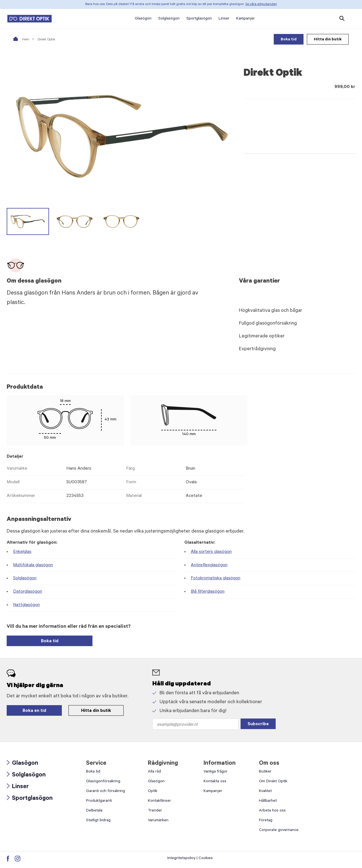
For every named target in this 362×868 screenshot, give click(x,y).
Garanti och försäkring (106, 791)
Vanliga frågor (216, 772)
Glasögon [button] (143, 19)
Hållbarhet (268, 801)
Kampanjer (213, 791)
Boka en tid (34, 711)
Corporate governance (279, 830)
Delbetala (94, 811)
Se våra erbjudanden (261, 4)
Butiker (265, 772)
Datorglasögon (28, 592)
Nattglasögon (26, 605)
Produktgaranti (99, 801)
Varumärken (158, 821)
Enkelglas (22, 552)
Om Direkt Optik (273, 782)
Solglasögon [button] (169, 19)
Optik (153, 791)
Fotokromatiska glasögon (216, 578)
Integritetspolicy (181, 859)
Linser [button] (224, 19)
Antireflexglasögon (209, 565)
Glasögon (22, 764)
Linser (18, 787)
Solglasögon (25, 578)
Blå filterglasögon (208, 592)
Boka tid (289, 40)
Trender (155, 811)
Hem (21, 40)
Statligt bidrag (98, 821)
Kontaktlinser (159, 801)
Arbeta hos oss (272, 811)
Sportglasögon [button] (199, 19)
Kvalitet (265, 791)
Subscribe (258, 724)
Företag (266, 821)
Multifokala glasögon (33, 565)
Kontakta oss (215, 782)
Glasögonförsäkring (103, 782)
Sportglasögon (30, 799)
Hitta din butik (328, 40)
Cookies (206, 859)
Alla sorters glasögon (211, 552)
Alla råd (154, 772)
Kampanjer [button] (245, 19)
